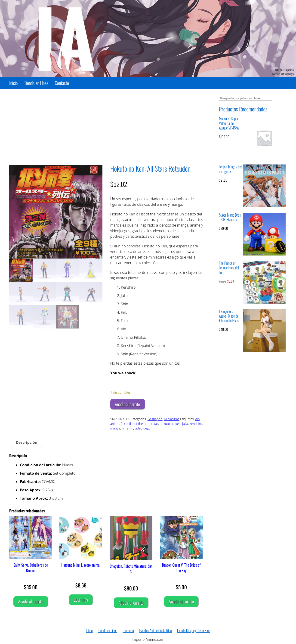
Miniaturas (172, 419)
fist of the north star (144, 424)
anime (115, 424)
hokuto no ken (170, 424)
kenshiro (196, 424)
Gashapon (155, 419)
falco (124, 424)
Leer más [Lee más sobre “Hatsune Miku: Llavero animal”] (81, 600)
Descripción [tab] (26, 442)
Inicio (14, 83)
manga (115, 428)
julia (185, 424)
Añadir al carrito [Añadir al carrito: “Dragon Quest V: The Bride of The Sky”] (181, 601)
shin (130, 428)
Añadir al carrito (128, 404)
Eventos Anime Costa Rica (155, 631)
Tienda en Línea (36, 83)
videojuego (143, 428)
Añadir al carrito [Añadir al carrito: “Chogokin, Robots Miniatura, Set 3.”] (131, 603)
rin (124, 428)
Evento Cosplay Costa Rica (194, 631)
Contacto (62, 83)
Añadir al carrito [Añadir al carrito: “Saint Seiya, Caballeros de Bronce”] (31, 601)
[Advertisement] (106, 127)
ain (198, 419)
